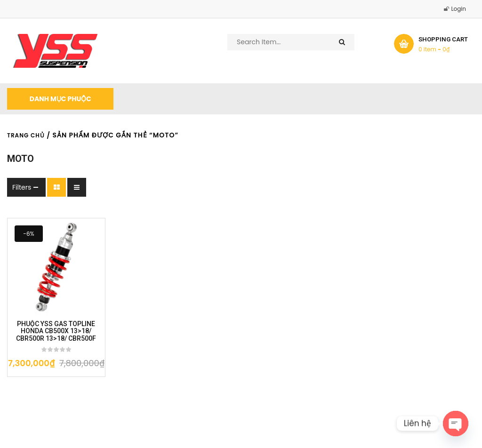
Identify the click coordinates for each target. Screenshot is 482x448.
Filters (22, 187)
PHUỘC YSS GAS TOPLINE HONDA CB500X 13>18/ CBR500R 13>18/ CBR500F (56, 331)
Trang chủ (26, 135)
